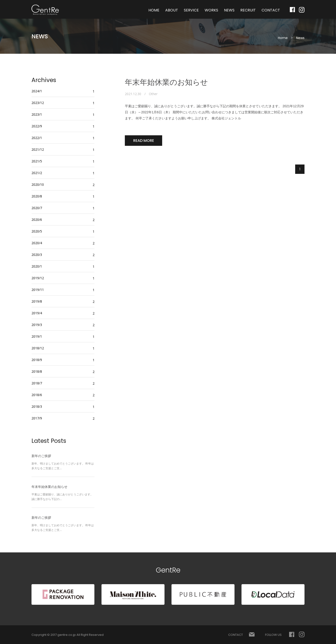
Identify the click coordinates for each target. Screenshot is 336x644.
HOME (154, 10)
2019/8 (37, 301)
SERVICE (191, 10)
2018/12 (38, 348)
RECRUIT (248, 10)
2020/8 (37, 196)
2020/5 (37, 231)
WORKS (211, 10)
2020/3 (37, 255)
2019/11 (38, 290)
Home (283, 38)
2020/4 (37, 243)
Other (153, 94)
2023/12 (38, 103)
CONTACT (271, 10)
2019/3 (37, 325)
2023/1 (37, 114)
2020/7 (37, 208)
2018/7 (37, 383)
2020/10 (38, 184)
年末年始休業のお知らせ (166, 82)
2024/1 (37, 91)
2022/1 (37, 138)
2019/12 (38, 278)
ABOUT (172, 10)
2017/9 (37, 418)
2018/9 (37, 360)
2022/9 (37, 126)
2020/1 (37, 266)
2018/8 (37, 371)
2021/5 (37, 161)
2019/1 (37, 336)
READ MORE (144, 141)
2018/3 (37, 406)
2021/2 (37, 173)
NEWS (229, 10)
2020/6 (37, 220)
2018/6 (37, 395)
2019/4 (37, 313)
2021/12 (38, 149)
